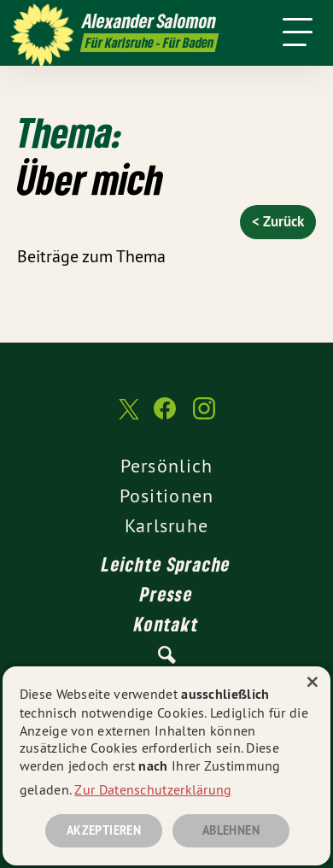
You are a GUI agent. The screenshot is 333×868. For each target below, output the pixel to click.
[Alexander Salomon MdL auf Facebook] (165, 417)
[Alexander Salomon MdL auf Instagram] (204, 417)
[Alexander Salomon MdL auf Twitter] (127, 417)
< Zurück (278, 221)
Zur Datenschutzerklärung (153, 789)
